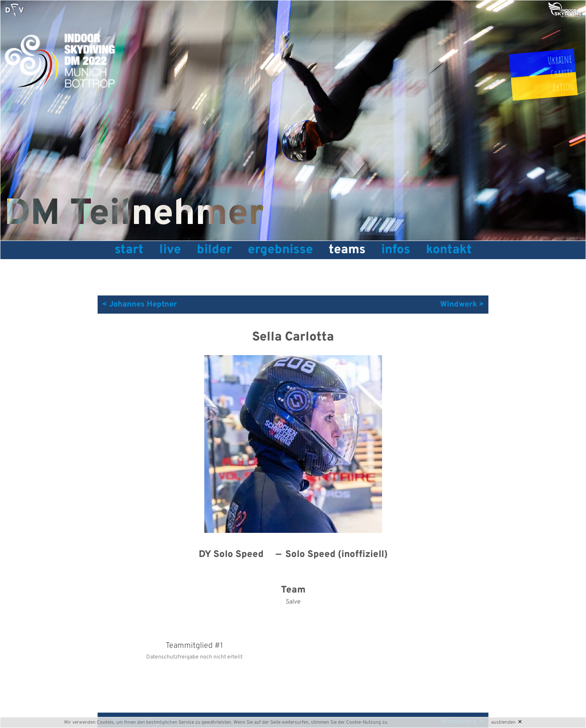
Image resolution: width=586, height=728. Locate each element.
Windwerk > (462, 305)
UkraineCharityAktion (561, 73)
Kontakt (449, 250)
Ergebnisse (280, 250)
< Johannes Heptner (139, 305)
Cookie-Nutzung (364, 722)
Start (129, 250)
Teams (347, 250)
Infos (396, 250)
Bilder (214, 250)
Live (170, 250)
